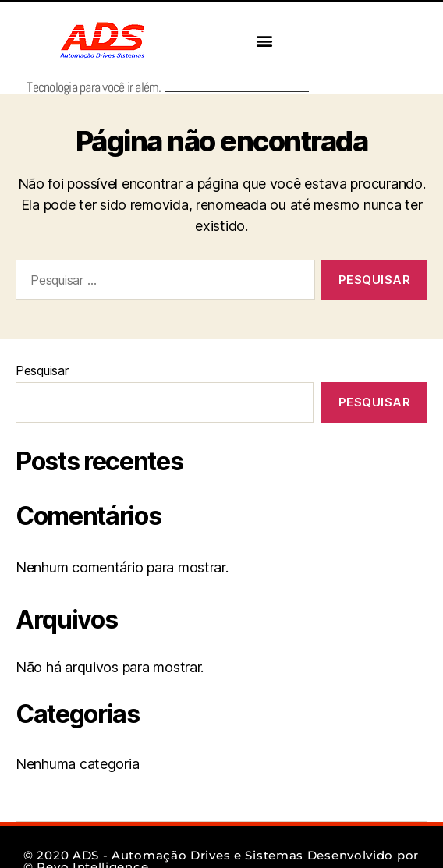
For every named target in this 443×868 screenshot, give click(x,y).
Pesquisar (42, 370)
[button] (265, 41)
